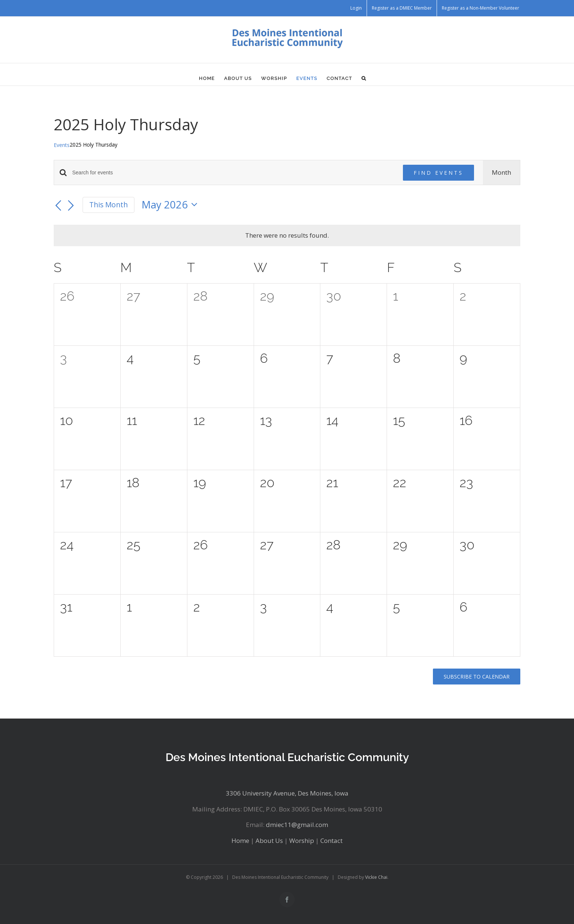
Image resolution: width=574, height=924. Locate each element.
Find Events (438, 173)
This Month (109, 205)
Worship (302, 841)
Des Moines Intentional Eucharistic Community (287, 757)
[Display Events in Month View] (501, 173)
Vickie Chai (376, 877)
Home (240, 841)
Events (62, 145)
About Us (269, 841)
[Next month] (71, 206)
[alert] (287, 235)
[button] (364, 78)
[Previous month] (58, 206)
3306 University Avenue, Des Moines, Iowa (287, 793)
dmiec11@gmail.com (297, 825)
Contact (331, 841)
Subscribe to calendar (477, 677)
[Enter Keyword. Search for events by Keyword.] (233, 173)
